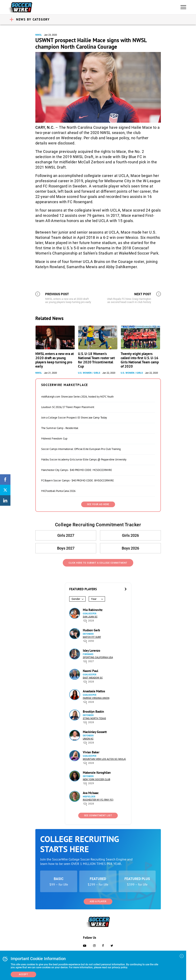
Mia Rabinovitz (93, 610)
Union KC (88, 739)
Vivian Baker (91, 752)
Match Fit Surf (92, 637)
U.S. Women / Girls (89, 373)
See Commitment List (98, 816)
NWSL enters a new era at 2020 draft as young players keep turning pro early (55, 360)
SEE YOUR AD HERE (98, 504)
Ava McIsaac (91, 793)
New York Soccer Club (97, 779)
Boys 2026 (130, 548)
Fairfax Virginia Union (96, 698)
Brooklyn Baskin (93, 712)
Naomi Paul (90, 671)
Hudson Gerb (91, 630)
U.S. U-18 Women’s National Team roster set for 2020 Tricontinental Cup (96, 360)
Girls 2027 (66, 535)
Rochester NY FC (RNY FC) (98, 800)
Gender (76, 599)
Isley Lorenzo (92, 651)
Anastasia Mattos (94, 691)
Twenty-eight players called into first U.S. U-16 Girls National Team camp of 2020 (140, 360)
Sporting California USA (98, 657)
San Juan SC (90, 617)
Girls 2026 (130, 535)
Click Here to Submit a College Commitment (98, 563)
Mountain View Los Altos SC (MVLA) (104, 759)
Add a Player (98, 901)
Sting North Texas (94, 718)
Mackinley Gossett (95, 732)
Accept (23, 974)
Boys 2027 (66, 548)
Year (94, 599)
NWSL (39, 35)
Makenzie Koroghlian (97, 773)
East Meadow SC (93, 678)
